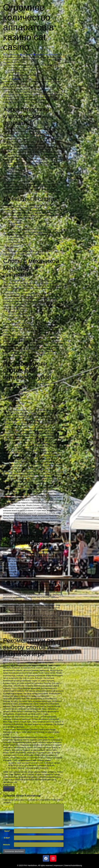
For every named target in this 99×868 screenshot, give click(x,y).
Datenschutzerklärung (73, 865)
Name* (7, 831)
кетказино (15, 79)
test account (26, 55)
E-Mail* (7, 838)
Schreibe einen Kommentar (46, 55)
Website (7, 845)
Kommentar (7, 806)
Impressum (58, 865)
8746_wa (9, 789)
